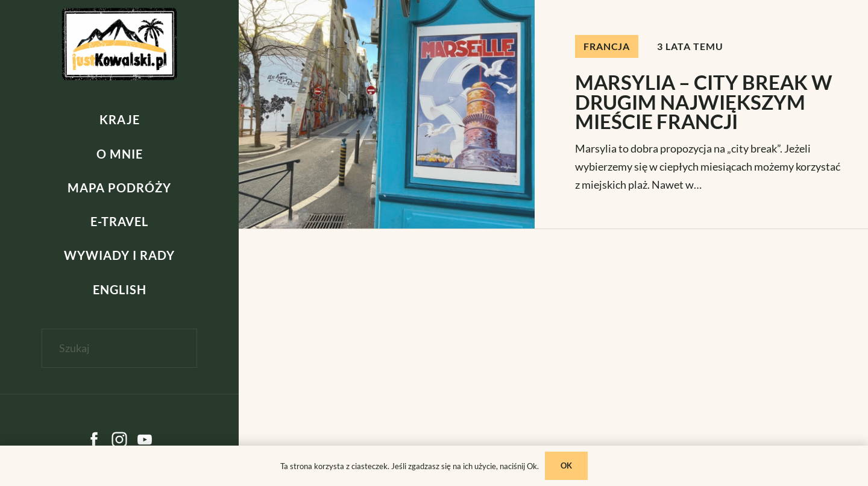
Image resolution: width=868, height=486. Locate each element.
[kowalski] (120, 44)
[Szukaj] (120, 348)
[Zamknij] (119, 368)
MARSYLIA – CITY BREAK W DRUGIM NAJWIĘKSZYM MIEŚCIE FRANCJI (704, 102)
